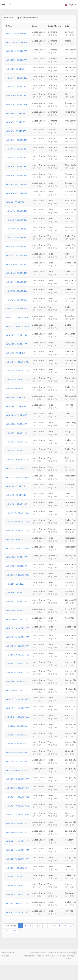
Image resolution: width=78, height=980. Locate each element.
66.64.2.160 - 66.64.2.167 (16, 96)
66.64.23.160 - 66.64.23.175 (17, 637)
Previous (11, 926)
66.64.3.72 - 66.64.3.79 (15, 122)
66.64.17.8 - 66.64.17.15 (16, 495)
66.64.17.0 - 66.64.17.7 (15, 486)
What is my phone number (62, 953)
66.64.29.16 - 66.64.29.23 (16, 752)
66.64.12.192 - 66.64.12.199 (17, 380)
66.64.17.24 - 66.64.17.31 (16, 504)
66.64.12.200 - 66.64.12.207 (17, 388)
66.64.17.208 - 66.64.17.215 (17, 522)
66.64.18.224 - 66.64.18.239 (17, 548)
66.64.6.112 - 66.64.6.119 (16, 211)
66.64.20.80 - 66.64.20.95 (16, 566)
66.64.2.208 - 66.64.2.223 (16, 104)
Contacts (61, 956)
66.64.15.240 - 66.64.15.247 (17, 460)
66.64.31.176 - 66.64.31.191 (17, 859)
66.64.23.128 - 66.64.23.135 (17, 628)
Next (15, 931)
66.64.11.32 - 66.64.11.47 (16, 335)
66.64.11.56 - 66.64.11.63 (16, 344)
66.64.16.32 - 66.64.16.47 (16, 468)
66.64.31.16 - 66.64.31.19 (16, 823)
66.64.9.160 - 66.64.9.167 (16, 264)
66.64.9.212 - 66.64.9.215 (16, 300)
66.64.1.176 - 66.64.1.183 (16, 78)
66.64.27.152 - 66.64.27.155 (17, 708)
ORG (53, 956)
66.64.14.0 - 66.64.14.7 (15, 397)
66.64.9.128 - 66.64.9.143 (16, 238)
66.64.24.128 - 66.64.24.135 (17, 655)
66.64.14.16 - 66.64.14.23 (16, 415)
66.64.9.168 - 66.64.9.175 (16, 273)
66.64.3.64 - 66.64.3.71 (15, 113)
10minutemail (29, 956)
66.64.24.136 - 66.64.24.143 (17, 664)
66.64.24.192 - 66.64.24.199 (17, 673)
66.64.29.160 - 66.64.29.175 (17, 770)
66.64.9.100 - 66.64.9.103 (16, 229)
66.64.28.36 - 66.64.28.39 (16, 735)
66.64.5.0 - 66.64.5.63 (15, 202)
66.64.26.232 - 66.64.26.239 (17, 699)
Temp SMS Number (38, 953)
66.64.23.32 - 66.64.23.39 (16, 602)
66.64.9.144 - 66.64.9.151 (16, 246)
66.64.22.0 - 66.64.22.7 (15, 584)
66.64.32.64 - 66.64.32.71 (16, 868)
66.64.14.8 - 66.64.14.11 (16, 406)
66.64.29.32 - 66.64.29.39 (16, 761)
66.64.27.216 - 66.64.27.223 (17, 717)
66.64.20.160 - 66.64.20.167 (17, 575)
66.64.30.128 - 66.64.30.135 (17, 779)
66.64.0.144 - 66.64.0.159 (16, 42)
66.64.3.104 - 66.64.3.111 (16, 140)
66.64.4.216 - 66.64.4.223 (16, 184)
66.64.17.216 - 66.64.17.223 (17, 530)
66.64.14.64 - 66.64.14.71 (16, 433)
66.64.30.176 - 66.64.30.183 (17, 815)
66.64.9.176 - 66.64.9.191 (16, 282)
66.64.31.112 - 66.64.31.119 (17, 841)
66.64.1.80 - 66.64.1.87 (15, 69)
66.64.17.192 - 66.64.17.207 (17, 513)
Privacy (71, 956)
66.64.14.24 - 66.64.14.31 (16, 424)
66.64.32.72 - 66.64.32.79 (16, 877)
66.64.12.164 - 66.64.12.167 (17, 362)
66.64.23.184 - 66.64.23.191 (17, 646)
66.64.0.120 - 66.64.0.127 (16, 33)
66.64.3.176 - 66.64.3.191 (16, 158)
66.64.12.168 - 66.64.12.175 (17, 371)
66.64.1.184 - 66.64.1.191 (16, 87)
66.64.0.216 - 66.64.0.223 (16, 51)
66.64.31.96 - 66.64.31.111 (17, 832)
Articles (40, 956)
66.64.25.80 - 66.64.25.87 (16, 690)
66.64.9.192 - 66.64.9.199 (16, 291)
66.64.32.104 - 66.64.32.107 (17, 886)
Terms (68, 959)
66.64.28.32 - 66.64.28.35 (16, 726)
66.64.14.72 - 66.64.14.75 (16, 442)
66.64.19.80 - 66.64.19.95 (16, 557)
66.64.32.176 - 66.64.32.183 (17, 903)
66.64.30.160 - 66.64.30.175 (17, 806)
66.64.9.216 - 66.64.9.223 (16, 309)
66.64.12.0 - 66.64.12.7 (15, 353)
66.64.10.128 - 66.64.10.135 (17, 317)
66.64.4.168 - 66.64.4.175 (16, 175)
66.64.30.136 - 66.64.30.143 (17, 788)
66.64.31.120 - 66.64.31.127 (17, 850)
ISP (47, 956)
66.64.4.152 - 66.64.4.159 (16, 167)
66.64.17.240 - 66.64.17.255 (17, 539)
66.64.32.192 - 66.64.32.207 (17, 912)
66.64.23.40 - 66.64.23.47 (16, 610)
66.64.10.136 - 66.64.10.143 (17, 326)
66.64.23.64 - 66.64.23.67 (16, 619)
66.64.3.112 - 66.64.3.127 (16, 149)
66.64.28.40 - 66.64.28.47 (16, 744)
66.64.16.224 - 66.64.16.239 (17, 477)
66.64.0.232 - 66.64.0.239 (16, 60)
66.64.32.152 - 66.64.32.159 (17, 894)
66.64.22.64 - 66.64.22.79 (16, 593)
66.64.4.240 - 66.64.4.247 (16, 193)
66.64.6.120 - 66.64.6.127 (16, 220)
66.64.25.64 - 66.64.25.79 (16, 681)
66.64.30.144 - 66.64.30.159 (17, 797)
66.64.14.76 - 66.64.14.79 (16, 451)
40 (7, 931)
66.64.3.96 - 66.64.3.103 (16, 131)
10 (65, 926)
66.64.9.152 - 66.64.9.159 (16, 255)
